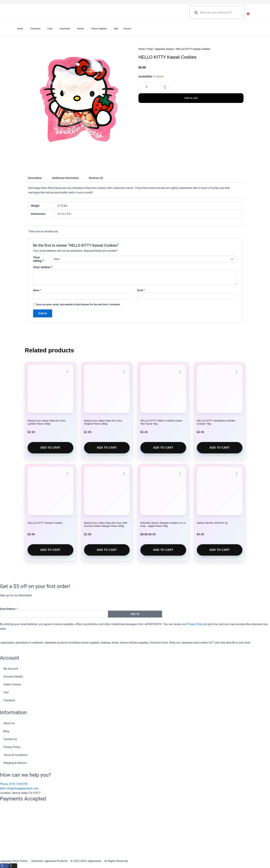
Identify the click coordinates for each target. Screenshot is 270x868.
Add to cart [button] (50, 448)
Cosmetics (35, 29)
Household (65, 29)
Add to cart (191, 98)
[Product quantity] (148, 87)
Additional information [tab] (66, 178)
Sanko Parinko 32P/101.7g (212, 523)
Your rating (38, 259)
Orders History (12, 685)
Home (142, 49)
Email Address (8, 609)
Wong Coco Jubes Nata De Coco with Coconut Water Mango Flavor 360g (106, 525)
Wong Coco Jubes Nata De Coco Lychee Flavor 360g (47, 422)
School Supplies (99, 29)
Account (127, 29)
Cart (6, 693)
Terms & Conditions (15, 755)
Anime (20, 29)
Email (141, 290)
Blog (6, 731)
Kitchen (81, 29)
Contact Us (10, 739)
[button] (165, 87)
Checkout (9, 701)
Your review (43, 267)
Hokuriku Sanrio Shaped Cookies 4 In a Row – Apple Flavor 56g (163, 525)
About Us (9, 723)
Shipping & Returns (15, 763)
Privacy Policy (196, 624)
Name (37, 290)
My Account (11, 669)
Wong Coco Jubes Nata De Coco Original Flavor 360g (103, 422)
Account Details (13, 677)
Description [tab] (35, 178)
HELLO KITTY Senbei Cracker (45, 523)
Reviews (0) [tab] (97, 178)
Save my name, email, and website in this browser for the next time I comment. (78, 305)
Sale (116, 29)
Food (50, 29)
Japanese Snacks (165, 49)
